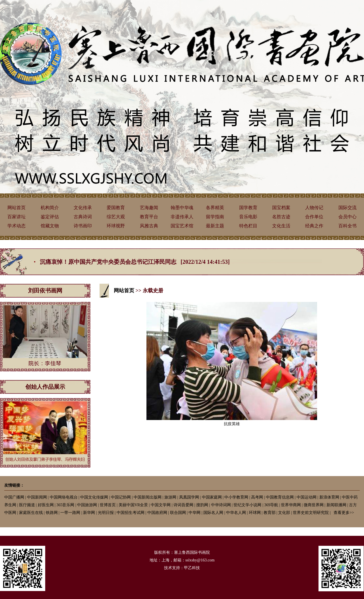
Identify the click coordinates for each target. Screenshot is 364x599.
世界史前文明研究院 (311, 513)
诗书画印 (83, 226)
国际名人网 (213, 513)
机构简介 (50, 208)
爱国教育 (116, 208)
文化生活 (281, 226)
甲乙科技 (192, 568)
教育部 (270, 513)
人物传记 (314, 208)
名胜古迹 (281, 217)
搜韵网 (202, 505)
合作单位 (314, 217)
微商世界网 (314, 505)
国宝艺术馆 (182, 226)
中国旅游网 (87, 505)
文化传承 (83, 208)
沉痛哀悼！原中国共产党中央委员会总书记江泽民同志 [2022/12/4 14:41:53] (135, 262)
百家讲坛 (16, 217)
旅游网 (170, 497)
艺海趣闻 (149, 208)
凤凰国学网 (189, 497)
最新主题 (215, 226)
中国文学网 (161, 505)
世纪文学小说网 (247, 505)
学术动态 (16, 226)
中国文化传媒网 (94, 497)
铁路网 (52, 513)
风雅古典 (149, 226)
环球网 (255, 513)
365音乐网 (65, 505)
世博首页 (108, 505)
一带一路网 (70, 513)
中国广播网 (14, 497)
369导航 (271, 505)
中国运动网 (307, 497)
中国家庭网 (212, 497)
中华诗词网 (221, 505)
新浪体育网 (329, 497)
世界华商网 (291, 505)
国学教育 (248, 208)
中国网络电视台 (64, 497)
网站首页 (16, 208)
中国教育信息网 (280, 497)
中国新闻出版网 (148, 497)
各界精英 (215, 208)
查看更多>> (344, 513)
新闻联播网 (336, 505)
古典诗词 (83, 217)
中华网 (195, 513)
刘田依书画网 (45, 291)
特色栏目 (248, 226)
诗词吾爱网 (183, 505)
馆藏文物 (50, 226)
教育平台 (149, 217)
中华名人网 (236, 513)
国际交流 (348, 208)
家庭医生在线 (31, 513)
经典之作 (314, 226)
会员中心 (348, 217)
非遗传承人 (182, 217)
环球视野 (116, 226)
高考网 (257, 497)
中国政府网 (157, 513)
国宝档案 (281, 208)
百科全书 (348, 226)
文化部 (284, 513)
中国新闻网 (37, 497)
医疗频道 (27, 505)
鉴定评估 (50, 217)
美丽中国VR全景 (133, 505)
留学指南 (215, 217)
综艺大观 (116, 217)
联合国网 (178, 513)
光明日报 (106, 513)
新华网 (89, 513)
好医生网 (46, 505)
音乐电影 (248, 217)
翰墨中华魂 (182, 208)
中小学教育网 (236, 497)
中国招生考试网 (131, 513)
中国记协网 (121, 497)
